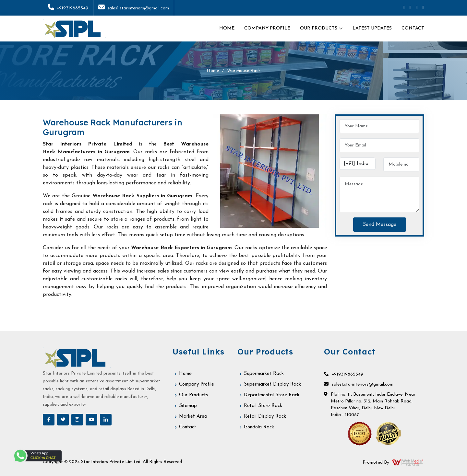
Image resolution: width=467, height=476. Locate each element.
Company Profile (267, 28)
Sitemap (188, 406)
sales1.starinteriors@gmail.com (134, 8)
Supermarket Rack (264, 374)
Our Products (193, 395)
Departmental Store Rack (272, 395)
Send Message (380, 225)
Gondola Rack (259, 427)
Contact (413, 28)
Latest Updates (372, 28)
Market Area (193, 417)
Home (227, 28)
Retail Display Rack (265, 417)
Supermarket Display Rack (272, 384)
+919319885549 (68, 8)
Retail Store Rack (263, 406)
